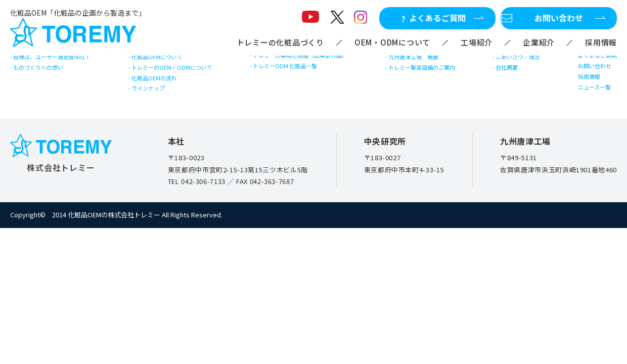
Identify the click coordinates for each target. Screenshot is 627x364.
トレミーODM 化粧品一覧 (293, 77)
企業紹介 (539, 42)
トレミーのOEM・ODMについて (182, 79)
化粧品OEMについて (164, 60)
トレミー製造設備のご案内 (434, 79)
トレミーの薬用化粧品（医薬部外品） (312, 59)
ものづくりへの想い (46, 79)
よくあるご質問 (593, 59)
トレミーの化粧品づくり (280, 42)
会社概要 (511, 79)
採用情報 (601, 42)
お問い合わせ (589, 77)
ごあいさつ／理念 (525, 60)
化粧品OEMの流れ (161, 97)
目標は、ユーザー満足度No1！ (63, 60)
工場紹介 (477, 42)
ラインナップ (153, 115)
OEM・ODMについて (392, 42)
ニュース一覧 (589, 113)
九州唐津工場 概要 (423, 60)
